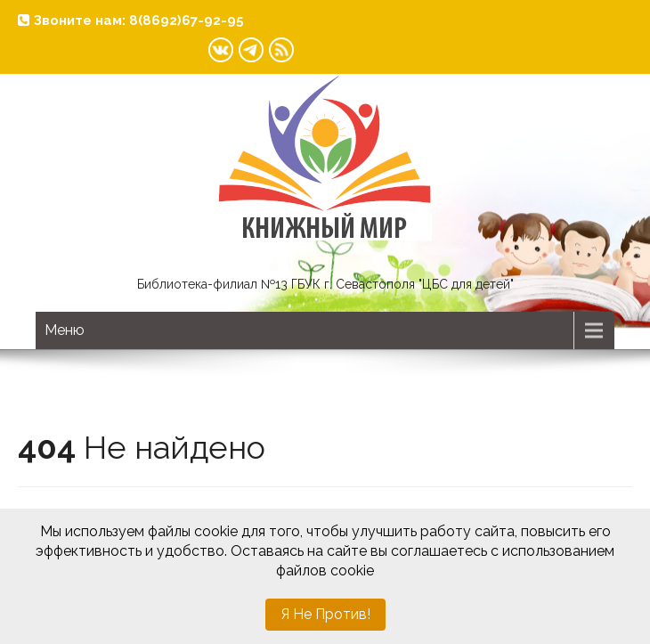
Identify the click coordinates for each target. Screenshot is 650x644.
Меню (65, 330)
